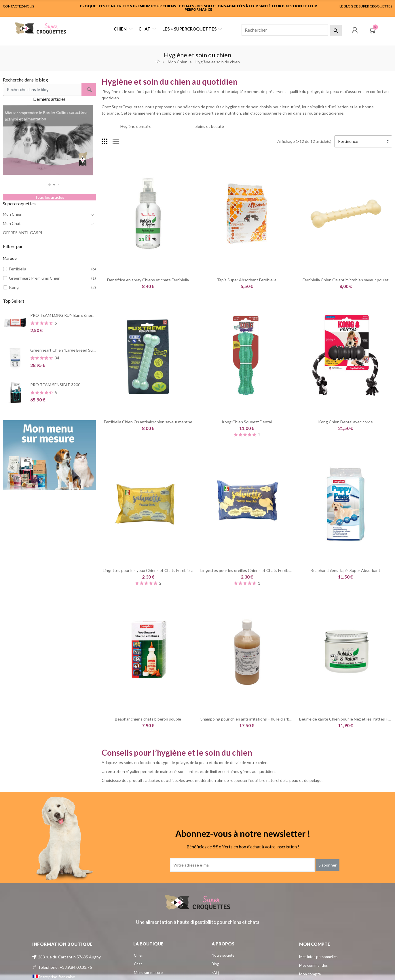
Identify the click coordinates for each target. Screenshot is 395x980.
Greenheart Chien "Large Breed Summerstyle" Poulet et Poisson (88, 350)
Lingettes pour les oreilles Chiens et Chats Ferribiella (248, 570)
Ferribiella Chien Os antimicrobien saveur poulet (346, 280)
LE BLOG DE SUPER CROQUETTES (366, 6)
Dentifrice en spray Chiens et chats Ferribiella (148, 280)
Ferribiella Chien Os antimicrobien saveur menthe (148, 422)
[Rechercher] (285, 30)
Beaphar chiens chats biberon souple (148, 719)
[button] (50, 185)
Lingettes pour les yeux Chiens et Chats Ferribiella (148, 570)
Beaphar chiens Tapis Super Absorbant (345, 570)
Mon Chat (12, 223)
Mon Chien (13, 214)
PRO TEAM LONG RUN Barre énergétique (68, 315)
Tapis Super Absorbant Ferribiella (247, 280)
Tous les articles (50, 197)
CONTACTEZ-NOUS (18, 6)
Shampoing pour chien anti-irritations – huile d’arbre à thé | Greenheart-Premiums (274, 719)
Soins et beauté (210, 126)
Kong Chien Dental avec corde (345, 422)
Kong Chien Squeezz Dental (247, 422)
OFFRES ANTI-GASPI (23, 233)
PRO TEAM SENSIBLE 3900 (55, 385)
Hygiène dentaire (136, 126)
